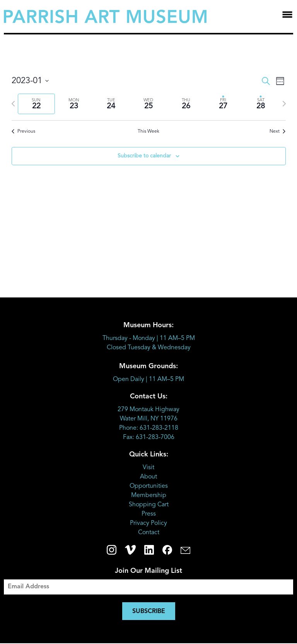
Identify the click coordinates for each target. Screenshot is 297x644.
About (148, 477)
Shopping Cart (149, 505)
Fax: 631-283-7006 (149, 437)
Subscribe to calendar (144, 156)
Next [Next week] (277, 132)
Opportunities (149, 486)
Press (149, 514)
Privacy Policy (148, 523)
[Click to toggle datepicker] (30, 81)
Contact (149, 533)
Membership (149, 495)
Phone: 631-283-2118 (149, 428)
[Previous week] (13, 104)
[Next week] (284, 104)
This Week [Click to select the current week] (148, 132)
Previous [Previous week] (23, 132)
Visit (148, 468)
